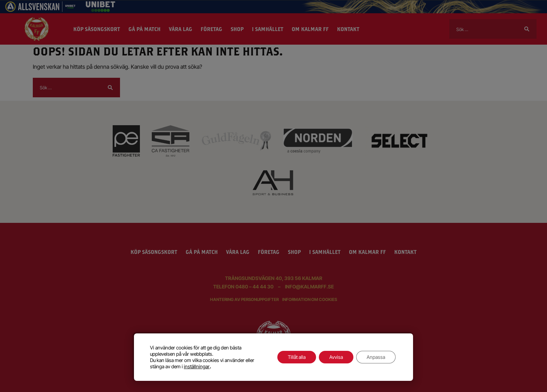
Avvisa (336, 357)
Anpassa (376, 357)
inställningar (197, 366)
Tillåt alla (297, 357)
